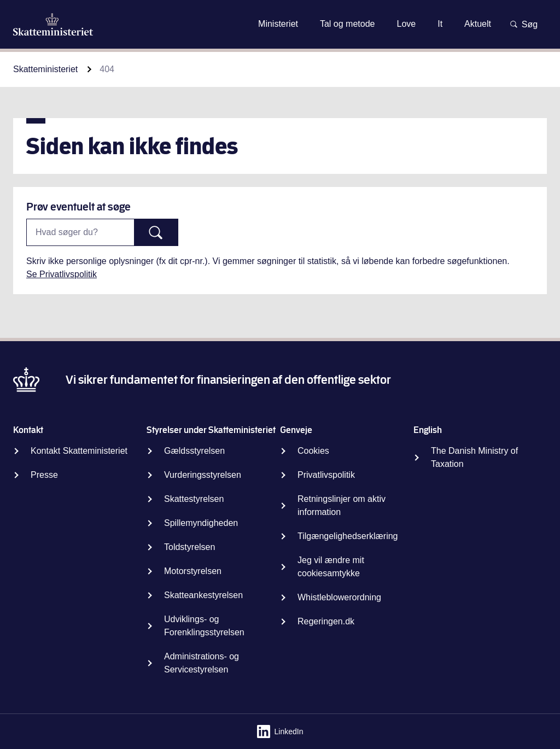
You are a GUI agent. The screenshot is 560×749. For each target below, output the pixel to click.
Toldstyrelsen (189, 547)
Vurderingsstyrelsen (203, 475)
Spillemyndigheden (201, 523)
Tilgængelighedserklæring (348, 536)
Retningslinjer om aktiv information (342, 505)
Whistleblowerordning (339, 597)
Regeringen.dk (326, 621)
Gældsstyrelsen (194, 451)
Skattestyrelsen (194, 499)
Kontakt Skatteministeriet (79, 451)
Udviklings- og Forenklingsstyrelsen (204, 626)
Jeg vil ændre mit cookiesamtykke (331, 567)
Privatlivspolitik (326, 475)
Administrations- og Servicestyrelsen (202, 663)
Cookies (313, 451)
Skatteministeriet (45, 69)
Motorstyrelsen (193, 571)
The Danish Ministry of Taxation (474, 457)
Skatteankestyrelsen (203, 595)
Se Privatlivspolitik (62, 274)
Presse (44, 475)
